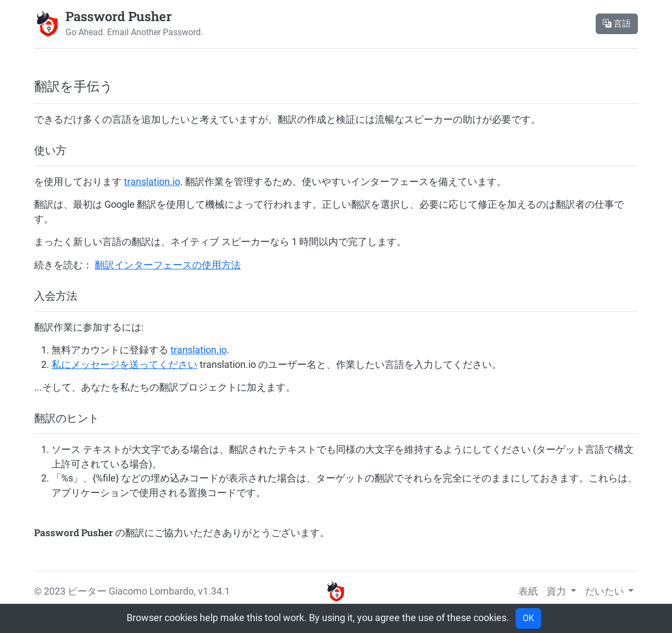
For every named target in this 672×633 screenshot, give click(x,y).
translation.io (152, 182)
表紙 (528, 591)
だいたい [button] (605, 591)
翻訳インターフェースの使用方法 (168, 265)
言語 (617, 24)
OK (528, 618)
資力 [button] (557, 591)
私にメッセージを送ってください (124, 365)
